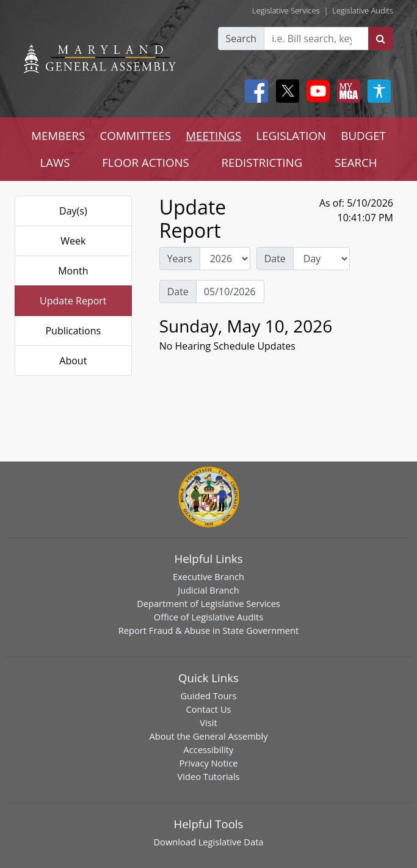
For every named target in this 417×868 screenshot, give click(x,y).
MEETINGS (213, 135)
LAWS (55, 162)
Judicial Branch (209, 590)
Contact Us (208, 709)
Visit (208, 723)
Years (180, 259)
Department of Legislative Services (209, 603)
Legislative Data (231, 842)
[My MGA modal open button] (346, 91)
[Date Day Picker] (230, 292)
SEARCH (356, 162)
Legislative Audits (363, 10)
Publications (73, 331)
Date (275, 259)
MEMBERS (58, 135)
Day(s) (73, 211)
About (73, 361)
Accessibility (209, 749)
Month (73, 271)
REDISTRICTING (262, 162)
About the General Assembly (208, 736)
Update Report (73, 301)
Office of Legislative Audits (209, 617)
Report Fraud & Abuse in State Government (209, 630)
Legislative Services (286, 10)
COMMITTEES (135, 135)
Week (73, 241)
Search (241, 39)
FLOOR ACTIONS (146, 162)
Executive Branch (209, 576)
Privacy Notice (208, 763)
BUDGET (363, 135)
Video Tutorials (209, 776)
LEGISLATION (291, 135)
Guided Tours (208, 696)
